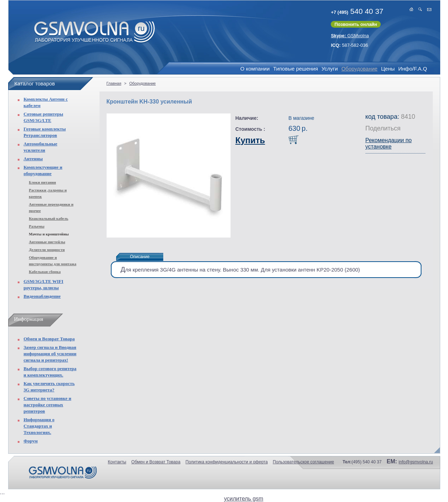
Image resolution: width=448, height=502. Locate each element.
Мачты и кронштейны (49, 234)
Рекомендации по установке (389, 143)
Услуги (330, 69)
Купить (250, 140)
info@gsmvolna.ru (416, 462)
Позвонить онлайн (356, 24)
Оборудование (359, 69)
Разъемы (37, 226)
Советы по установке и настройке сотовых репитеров (48, 405)
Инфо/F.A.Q (412, 69)
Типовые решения (295, 69)
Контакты (117, 462)
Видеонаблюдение (42, 296)
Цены (388, 69)
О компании (255, 69)
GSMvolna (350, 36)
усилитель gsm (244, 499)
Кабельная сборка (45, 272)
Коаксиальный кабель (49, 218)
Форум (31, 441)
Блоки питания (43, 182)
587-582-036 (349, 45)
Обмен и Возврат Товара (49, 339)
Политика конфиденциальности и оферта (227, 462)
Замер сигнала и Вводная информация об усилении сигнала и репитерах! (50, 354)
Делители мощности (47, 250)
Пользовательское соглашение (303, 462)
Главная (114, 83)
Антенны (33, 159)
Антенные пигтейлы (47, 242)
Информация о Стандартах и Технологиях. (39, 426)
